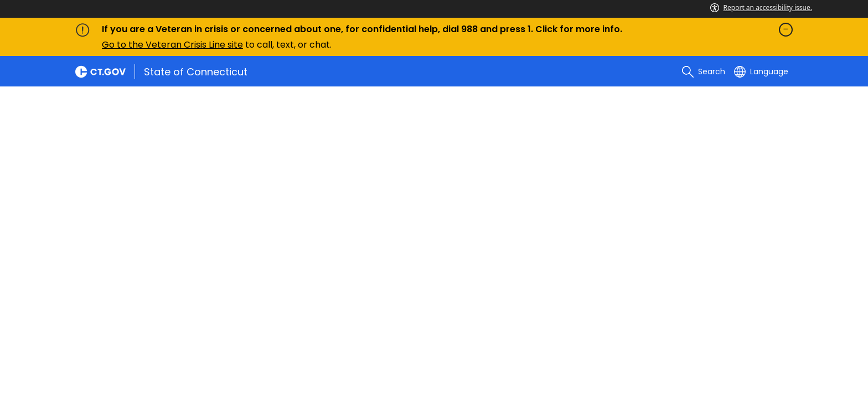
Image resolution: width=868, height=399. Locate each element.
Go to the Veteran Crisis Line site (172, 45)
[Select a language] (761, 71)
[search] (704, 71)
